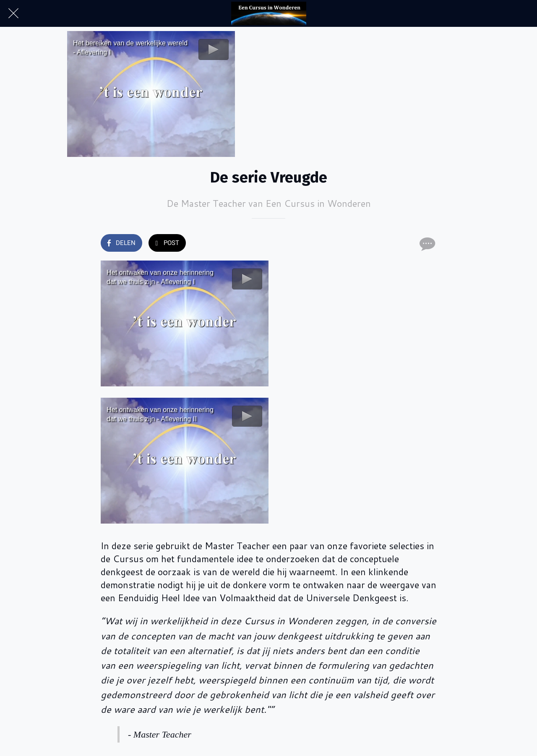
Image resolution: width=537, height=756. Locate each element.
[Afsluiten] (13, 13)
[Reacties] (426, 244)
